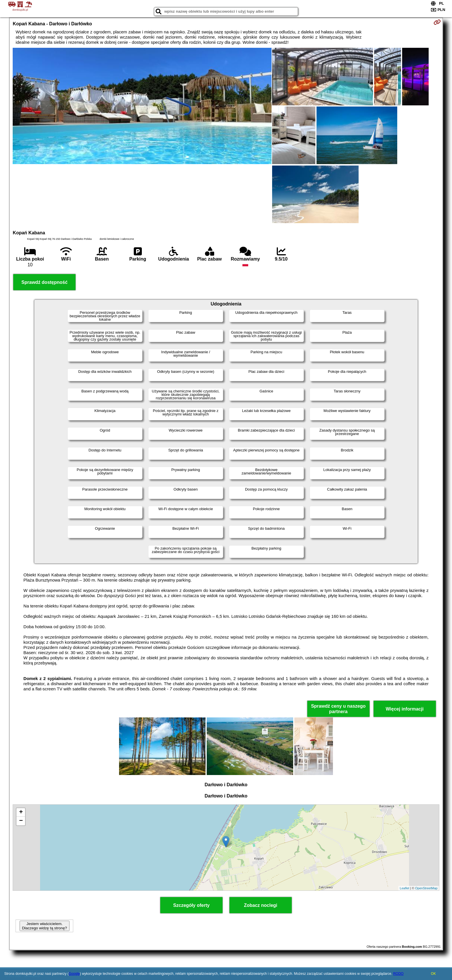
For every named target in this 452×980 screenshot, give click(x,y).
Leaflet (405, 888)
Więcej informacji (405, 709)
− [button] (21, 821)
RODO (398, 974)
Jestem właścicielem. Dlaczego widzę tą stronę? (44, 926)
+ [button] (21, 812)
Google (74, 974)
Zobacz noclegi (261, 905)
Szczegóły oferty (191, 905)
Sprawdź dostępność (44, 282)
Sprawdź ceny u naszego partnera (338, 709)
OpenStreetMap (426, 888)
